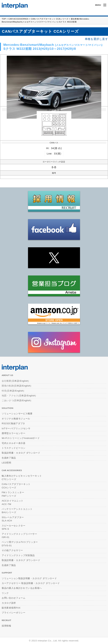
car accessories (12, 470)
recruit (6, 620)
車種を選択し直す (96, 39)
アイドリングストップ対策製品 (18, 555)
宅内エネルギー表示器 (14, 443)
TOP (4, 19)
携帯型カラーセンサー (14, 433)
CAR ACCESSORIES (18, 19)
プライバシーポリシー (14, 613)
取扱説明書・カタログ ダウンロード (21, 453)
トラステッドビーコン (14, 448)
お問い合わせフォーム (14, 598)
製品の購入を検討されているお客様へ (22, 588)
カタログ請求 (9, 603)
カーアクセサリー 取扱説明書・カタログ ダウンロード (31, 583)
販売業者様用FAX (11, 608)
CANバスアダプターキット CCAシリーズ (50, 19)
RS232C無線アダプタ (13, 423)
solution (8, 408)
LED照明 (6, 463)
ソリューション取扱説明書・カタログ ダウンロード (29, 578)
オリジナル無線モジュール (16, 419)
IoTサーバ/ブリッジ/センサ (16, 428)
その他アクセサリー (12, 550)
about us (8, 375)
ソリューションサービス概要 (17, 414)
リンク (5, 593)
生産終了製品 (9, 458)
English (24, 381)
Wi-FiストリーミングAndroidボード (21, 438)
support (7, 573)
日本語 (16, 381)
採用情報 (6, 626)
